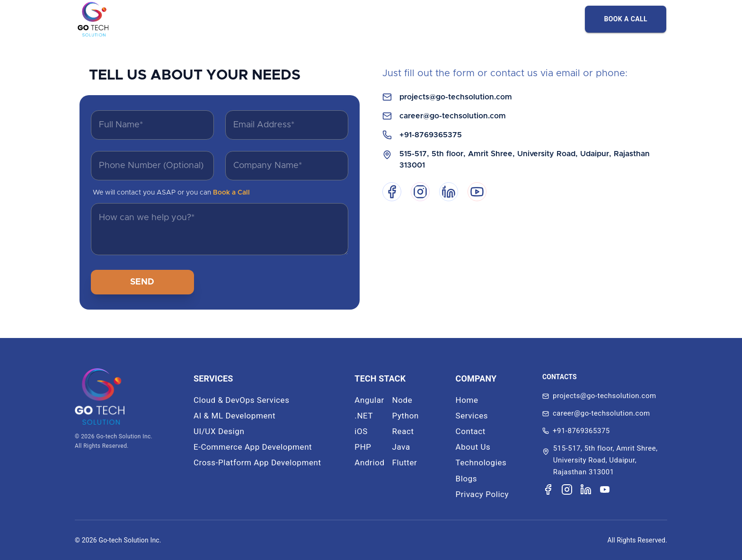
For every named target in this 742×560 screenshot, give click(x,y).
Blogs (467, 479)
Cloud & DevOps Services (242, 400)
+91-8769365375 (431, 135)
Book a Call (231, 193)
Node (402, 400)
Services (472, 416)
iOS (361, 431)
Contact (471, 431)
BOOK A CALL (626, 19)
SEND (142, 282)
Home (467, 400)
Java (401, 447)
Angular (369, 400)
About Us (473, 447)
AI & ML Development (234, 416)
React (403, 431)
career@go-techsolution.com (453, 116)
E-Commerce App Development (253, 447)
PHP (363, 447)
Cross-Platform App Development (257, 462)
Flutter (405, 462)
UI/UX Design (219, 431)
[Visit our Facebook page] (548, 489)
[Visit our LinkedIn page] (586, 489)
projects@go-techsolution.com (456, 97)
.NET (364, 416)
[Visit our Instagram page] (567, 489)
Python (406, 416)
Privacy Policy (482, 494)
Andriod (369, 462)
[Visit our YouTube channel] (605, 490)
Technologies (481, 462)
